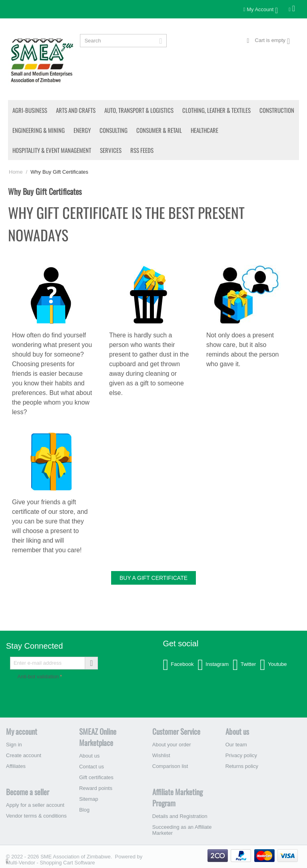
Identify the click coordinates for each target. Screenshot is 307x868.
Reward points (96, 788)
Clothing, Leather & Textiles (216, 110)
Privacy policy (241, 755)
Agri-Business (30, 110)
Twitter (244, 665)
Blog (84, 810)
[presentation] (78, 697)
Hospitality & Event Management (52, 150)
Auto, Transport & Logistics (139, 110)
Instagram (213, 665)
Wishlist (161, 755)
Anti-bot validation (38, 677)
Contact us (92, 767)
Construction (277, 110)
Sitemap (89, 799)
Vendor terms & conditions (36, 816)
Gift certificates (96, 777)
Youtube (273, 665)
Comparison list (170, 766)
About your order (172, 745)
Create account (24, 755)
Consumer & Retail (159, 130)
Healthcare (204, 130)
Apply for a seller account (35, 805)
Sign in (14, 745)
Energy (82, 130)
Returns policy (242, 766)
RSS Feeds (142, 150)
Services (111, 150)
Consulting (114, 130)
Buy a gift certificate (153, 578)
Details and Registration (180, 816)
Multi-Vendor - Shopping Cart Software (51, 863)
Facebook (178, 665)
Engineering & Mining (39, 130)
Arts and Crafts (76, 110)
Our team (236, 745)
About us (89, 756)
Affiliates (16, 766)
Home (16, 172)
